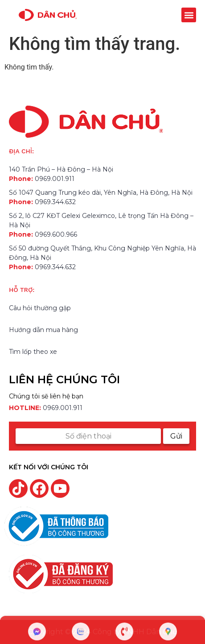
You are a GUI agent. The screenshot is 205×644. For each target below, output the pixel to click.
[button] (189, 15)
